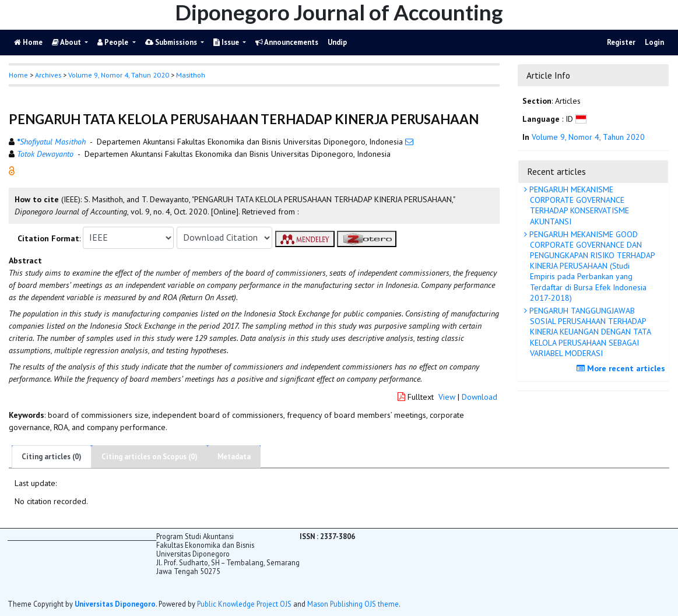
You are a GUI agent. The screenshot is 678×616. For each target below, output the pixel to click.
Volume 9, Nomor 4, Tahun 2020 (119, 75)
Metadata (234, 457)
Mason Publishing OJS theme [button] (353, 604)
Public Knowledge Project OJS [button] (244, 604)
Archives (48, 75)
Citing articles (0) (52, 457)
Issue (227, 42)
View (447, 397)
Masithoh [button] (191, 75)
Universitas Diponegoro (115, 604)
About (67, 42)
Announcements (287, 42)
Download (479, 397)
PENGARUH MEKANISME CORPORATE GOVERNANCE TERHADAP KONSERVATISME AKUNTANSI (578, 205)
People (114, 42)
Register (621, 42)
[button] (12, 170)
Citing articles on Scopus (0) (150, 457)
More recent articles (622, 368)
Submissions (172, 42)
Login (654, 42)
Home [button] (18, 75)
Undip (337, 42)
